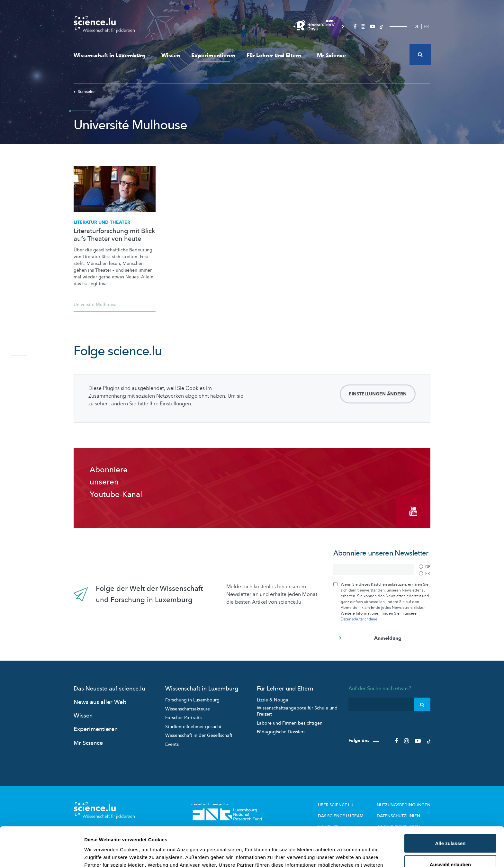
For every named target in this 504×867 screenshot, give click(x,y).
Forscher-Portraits (183, 718)
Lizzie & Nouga (273, 700)
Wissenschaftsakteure (188, 709)
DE (416, 27)
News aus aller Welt (100, 702)
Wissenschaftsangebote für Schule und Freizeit (297, 711)
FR (426, 27)
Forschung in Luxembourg (192, 700)
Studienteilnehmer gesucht (193, 727)
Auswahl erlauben (450, 825)
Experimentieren (213, 55)
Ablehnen (450, 846)
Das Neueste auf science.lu (109, 689)
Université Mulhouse (95, 305)
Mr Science (331, 55)
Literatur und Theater (102, 222)
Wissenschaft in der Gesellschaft (199, 735)
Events (172, 744)
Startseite (84, 92)
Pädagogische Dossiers (281, 732)
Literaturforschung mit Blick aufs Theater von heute (114, 235)
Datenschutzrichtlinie (359, 619)
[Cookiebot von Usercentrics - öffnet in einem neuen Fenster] (42, 854)
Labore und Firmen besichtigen (290, 723)
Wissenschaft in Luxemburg (112, 55)
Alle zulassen (450, 804)
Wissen (171, 55)
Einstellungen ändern (378, 394)
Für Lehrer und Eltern (276, 55)
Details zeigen (342, 854)
